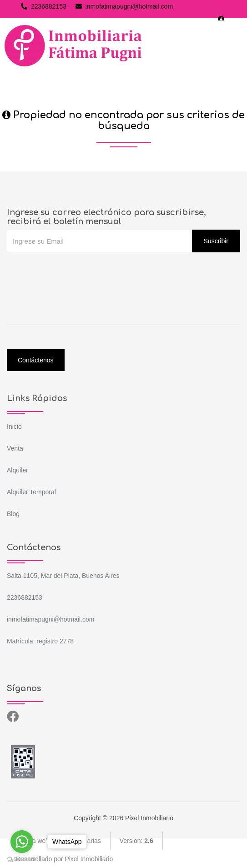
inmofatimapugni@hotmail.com (124, 6)
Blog (13, 514)
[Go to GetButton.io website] (22, 859)
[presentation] (76, 271)
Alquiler (18, 470)
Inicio (14, 426)
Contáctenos (36, 360)
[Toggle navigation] (232, 46)
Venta (15, 448)
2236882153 (44, 6)
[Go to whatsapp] (22, 842)
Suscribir (216, 241)
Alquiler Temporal (31, 492)
